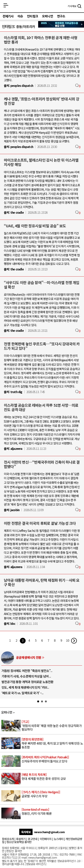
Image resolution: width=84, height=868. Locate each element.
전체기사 (8, 16)
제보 (72, 6)
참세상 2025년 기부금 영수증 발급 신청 (61, 24)
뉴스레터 (58, 839)
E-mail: (23, 857)
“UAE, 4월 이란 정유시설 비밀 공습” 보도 (35, 226)
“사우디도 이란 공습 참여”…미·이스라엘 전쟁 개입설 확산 (42, 285)
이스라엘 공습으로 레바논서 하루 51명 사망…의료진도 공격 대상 (41, 407)
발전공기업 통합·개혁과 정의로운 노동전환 (27, 682)
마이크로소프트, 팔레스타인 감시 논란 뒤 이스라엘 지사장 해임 (41, 162)
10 (68, 640)
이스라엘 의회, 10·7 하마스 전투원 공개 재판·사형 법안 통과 (41, 40)
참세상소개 (8, 839)
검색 (79, 7)
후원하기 (21, 839)
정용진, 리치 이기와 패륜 (52, 812)
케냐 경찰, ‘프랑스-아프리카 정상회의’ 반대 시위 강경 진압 (42, 101)
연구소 (61, 16)
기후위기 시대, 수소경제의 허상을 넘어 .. (26, 676)
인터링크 (32, 16)
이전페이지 (46, 839)
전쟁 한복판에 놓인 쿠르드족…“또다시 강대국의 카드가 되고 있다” (42, 346)
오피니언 (47, 16)
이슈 (20, 16)
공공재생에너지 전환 (29, 657)
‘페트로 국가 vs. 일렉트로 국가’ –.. (22, 693)
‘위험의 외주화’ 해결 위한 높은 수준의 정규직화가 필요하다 (52, 726)
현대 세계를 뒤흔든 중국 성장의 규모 (52, 777)
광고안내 (32, 839)
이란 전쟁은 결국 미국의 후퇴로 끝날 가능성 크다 (40, 523)
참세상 (42, 6)
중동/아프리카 (26, 27)
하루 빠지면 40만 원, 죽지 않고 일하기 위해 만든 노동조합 (52, 743)
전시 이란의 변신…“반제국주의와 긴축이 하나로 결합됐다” (42, 464)
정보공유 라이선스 (36, 864)
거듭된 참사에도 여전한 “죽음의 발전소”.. (27, 671)
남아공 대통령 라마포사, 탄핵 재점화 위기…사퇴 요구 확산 (42, 582)
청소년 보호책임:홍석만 (19, 842)
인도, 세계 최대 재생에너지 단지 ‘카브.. (25, 687)
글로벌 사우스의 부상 (52, 794)
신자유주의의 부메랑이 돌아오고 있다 (52, 759)
